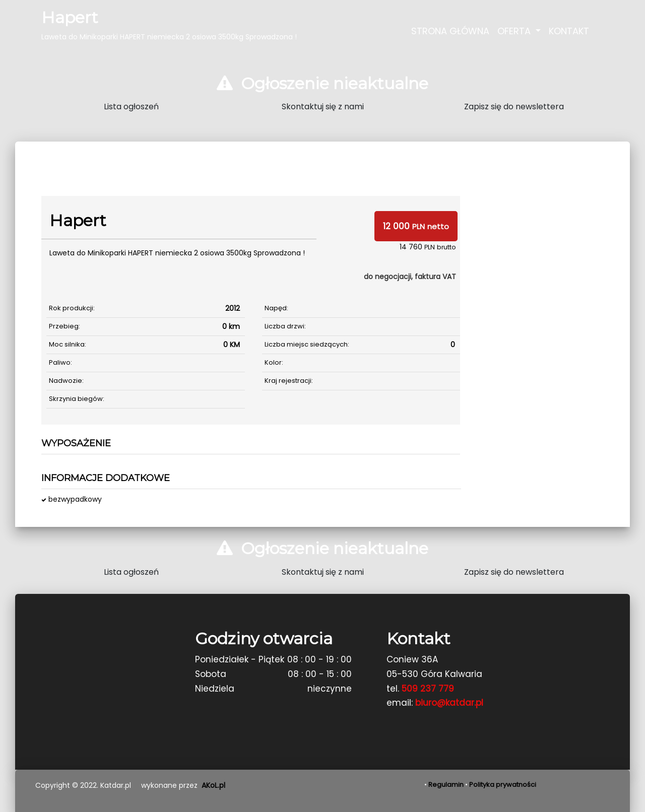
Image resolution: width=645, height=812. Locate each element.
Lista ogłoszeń (131, 107)
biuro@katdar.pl (449, 703)
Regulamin (446, 785)
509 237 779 (428, 689)
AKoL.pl (213, 785)
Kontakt (569, 31)
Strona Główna (450, 31)
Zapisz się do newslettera (514, 107)
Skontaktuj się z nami (323, 107)
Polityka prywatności (503, 785)
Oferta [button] (515, 31)
